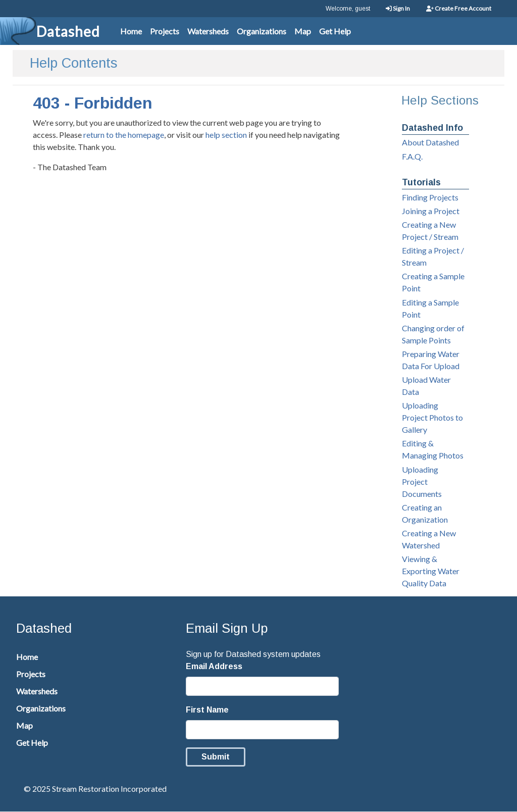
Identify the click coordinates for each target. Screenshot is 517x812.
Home (131, 31)
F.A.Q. (412, 156)
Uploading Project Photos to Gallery (432, 417)
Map (303, 31)
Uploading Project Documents (422, 481)
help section (226, 135)
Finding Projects (430, 197)
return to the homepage (124, 135)
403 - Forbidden (93, 103)
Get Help (335, 31)
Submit (216, 757)
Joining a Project (431, 211)
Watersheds (208, 31)
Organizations (262, 31)
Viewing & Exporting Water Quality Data (431, 571)
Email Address (214, 666)
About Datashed (430, 142)
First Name (207, 710)
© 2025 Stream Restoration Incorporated (95, 789)
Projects (165, 31)
